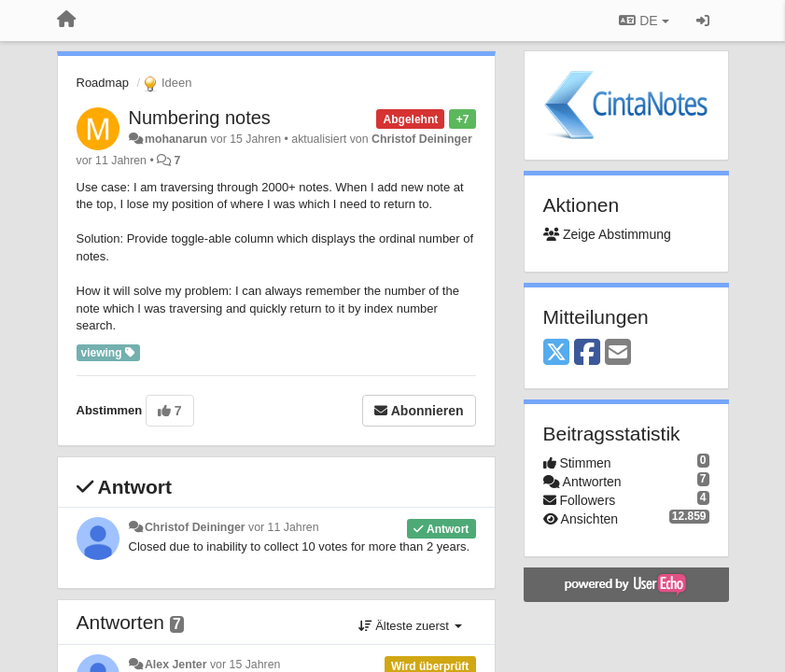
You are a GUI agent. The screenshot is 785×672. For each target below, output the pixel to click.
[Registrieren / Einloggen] (703, 21)
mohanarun (176, 139)
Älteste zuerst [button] (410, 626)
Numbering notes (200, 118)
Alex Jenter (176, 665)
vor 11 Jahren (283, 527)
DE (644, 21)
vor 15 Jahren (245, 665)
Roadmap (103, 83)
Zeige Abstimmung (607, 234)
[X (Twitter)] (556, 353)
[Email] (618, 353)
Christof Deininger (422, 139)
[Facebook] (587, 353)
